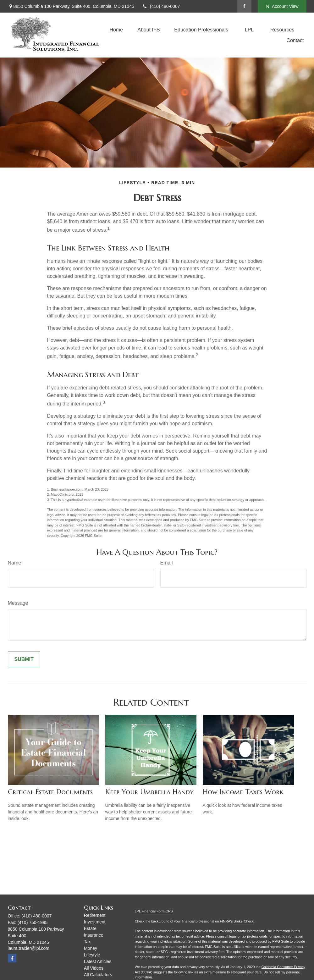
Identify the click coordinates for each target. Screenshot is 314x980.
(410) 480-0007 (161, 6)
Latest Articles (98, 961)
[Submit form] (24, 659)
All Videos (94, 968)
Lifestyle (92, 955)
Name (15, 563)
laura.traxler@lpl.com (29, 948)
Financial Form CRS (157, 911)
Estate (90, 928)
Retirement (95, 915)
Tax (87, 942)
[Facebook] (244, 6)
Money (91, 948)
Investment (95, 922)
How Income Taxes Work (243, 792)
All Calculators (98, 975)
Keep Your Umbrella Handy (149, 792)
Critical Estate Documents (50, 792)
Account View (282, 6)
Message (18, 603)
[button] (116, 30)
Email (167, 563)
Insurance (94, 935)
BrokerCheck (244, 921)
